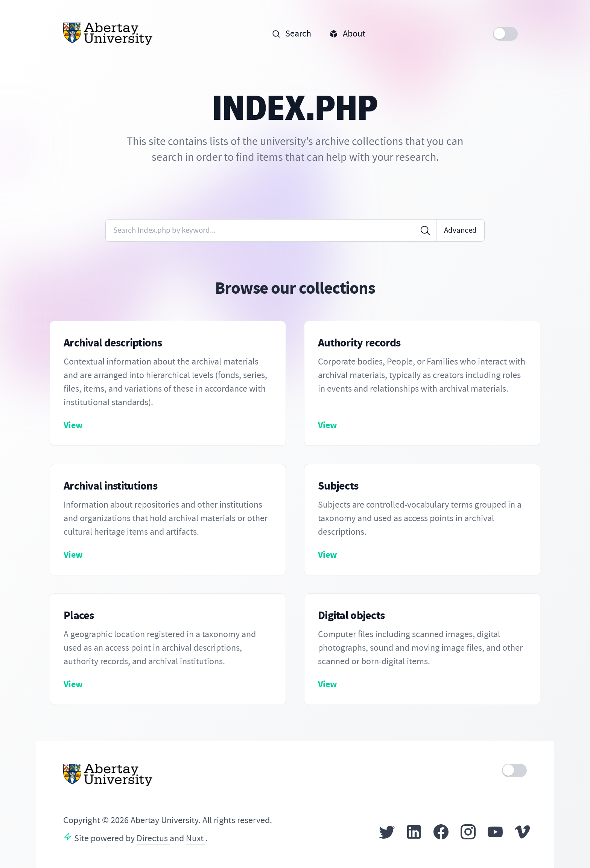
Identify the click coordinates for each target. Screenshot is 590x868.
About (347, 34)
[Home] (108, 34)
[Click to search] (425, 230)
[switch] (505, 34)
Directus (153, 838)
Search (291, 34)
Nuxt (196, 838)
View (73, 425)
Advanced (460, 230)
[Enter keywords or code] (260, 230)
